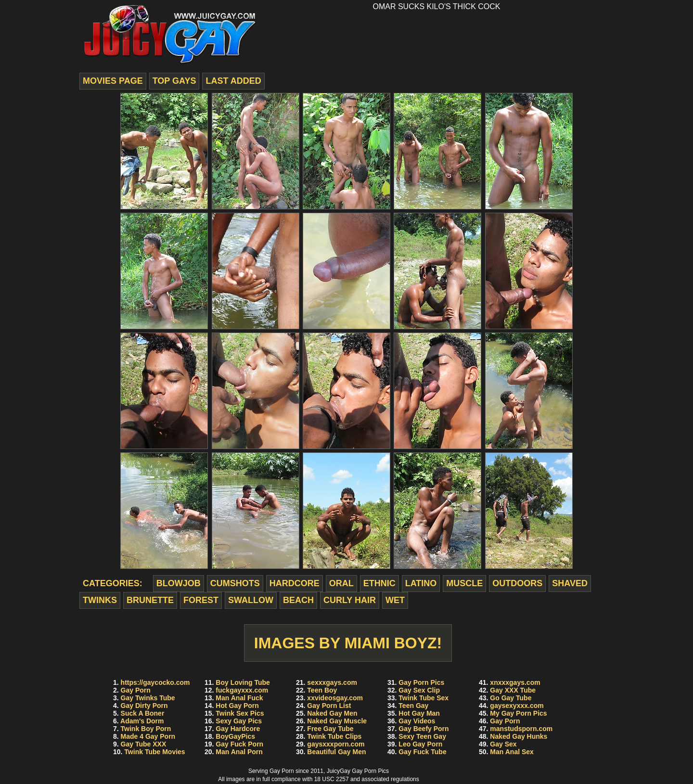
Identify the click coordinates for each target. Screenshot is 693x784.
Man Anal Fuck (239, 698)
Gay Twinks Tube (148, 698)
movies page (113, 81)
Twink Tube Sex (423, 698)
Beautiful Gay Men (336, 752)
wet (395, 600)
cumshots (235, 583)
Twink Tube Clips (334, 736)
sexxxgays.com (332, 682)
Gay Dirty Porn (144, 706)
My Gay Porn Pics (518, 713)
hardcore (295, 583)
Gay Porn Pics (421, 682)
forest (201, 600)
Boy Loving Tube (243, 682)
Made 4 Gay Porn (148, 736)
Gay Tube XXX (144, 744)
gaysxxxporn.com (336, 744)
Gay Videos (417, 721)
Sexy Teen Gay (422, 736)
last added (233, 81)
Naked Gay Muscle (337, 721)
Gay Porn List (329, 706)
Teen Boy (322, 690)
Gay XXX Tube (513, 690)
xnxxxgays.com (515, 682)
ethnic (379, 583)
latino (421, 583)
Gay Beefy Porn (423, 729)
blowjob (179, 583)
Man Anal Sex (512, 752)
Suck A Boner (143, 713)
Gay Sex (503, 744)
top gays (174, 81)
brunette (150, 600)
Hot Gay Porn (237, 706)
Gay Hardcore (238, 729)
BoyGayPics (235, 736)
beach (298, 600)
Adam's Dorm (142, 721)
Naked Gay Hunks (519, 736)
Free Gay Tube (330, 729)
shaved (570, 583)
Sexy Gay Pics (239, 721)
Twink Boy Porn (146, 729)
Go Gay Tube (511, 698)
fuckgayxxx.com (242, 690)
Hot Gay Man (419, 713)
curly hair (350, 600)
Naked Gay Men (332, 713)
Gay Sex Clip (419, 690)
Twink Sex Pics (240, 713)
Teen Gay (413, 706)
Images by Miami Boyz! (348, 643)
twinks (100, 600)
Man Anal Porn (239, 752)
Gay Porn (136, 690)
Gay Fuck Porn (239, 744)
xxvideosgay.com (335, 698)
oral (341, 583)
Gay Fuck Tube (422, 752)
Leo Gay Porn (420, 744)
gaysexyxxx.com (517, 706)
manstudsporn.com (521, 729)
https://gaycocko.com (155, 682)
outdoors (517, 583)
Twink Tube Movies (154, 752)
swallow (251, 600)
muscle (464, 583)
